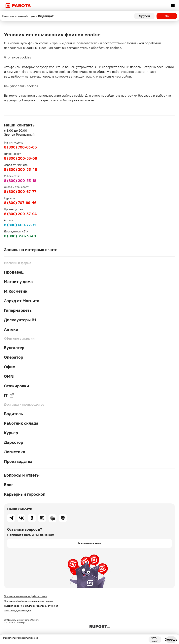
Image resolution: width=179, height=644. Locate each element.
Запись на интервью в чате (31, 250)
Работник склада (21, 423)
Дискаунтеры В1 (20, 320)
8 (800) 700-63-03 (20, 147)
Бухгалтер (14, 348)
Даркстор (14, 442)
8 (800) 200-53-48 (20, 169)
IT (9, 395)
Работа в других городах (18, 611)
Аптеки (11, 329)
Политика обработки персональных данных (28, 601)
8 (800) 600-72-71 (20, 225)
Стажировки (17, 386)
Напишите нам (90, 543)
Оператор (14, 357)
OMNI (9, 376)
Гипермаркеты (18, 310)
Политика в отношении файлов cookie (25, 596)
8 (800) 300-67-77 (20, 192)
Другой (144, 16)
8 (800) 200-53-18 (20, 181)
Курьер (11, 433)
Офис (9, 367)
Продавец (14, 272)
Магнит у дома (18, 282)
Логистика (15, 452)
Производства (18, 461)
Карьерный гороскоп (25, 494)
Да (167, 16)
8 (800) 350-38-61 (20, 236)
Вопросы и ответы (22, 475)
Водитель (13, 414)
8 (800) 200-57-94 (20, 214)
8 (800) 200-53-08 (20, 158)
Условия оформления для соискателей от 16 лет (31, 606)
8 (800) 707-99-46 (20, 203)
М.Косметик (16, 291)
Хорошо (171, 640)
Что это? (154, 640)
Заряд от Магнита (22, 301)
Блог (9, 485)
